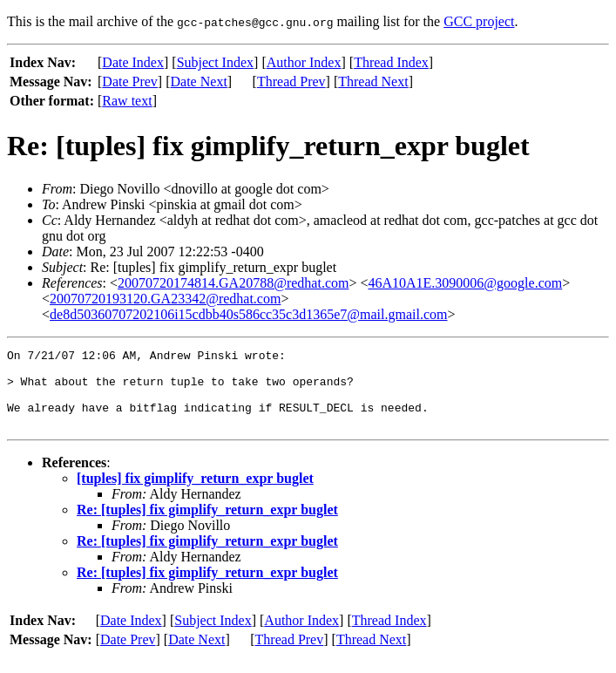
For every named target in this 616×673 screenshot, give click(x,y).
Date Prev (130, 82)
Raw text (127, 101)
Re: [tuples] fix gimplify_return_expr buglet (207, 525)
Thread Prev (291, 82)
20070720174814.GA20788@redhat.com (233, 283)
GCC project (479, 21)
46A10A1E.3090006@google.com (465, 283)
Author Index (304, 62)
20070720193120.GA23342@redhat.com (165, 299)
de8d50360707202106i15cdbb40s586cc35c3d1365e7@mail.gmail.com (248, 314)
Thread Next (373, 82)
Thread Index (391, 62)
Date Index (133, 62)
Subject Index (215, 62)
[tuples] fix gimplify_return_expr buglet (195, 494)
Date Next (199, 82)
